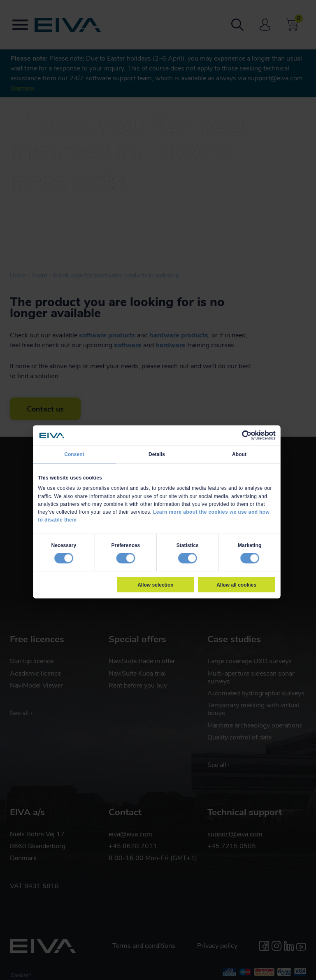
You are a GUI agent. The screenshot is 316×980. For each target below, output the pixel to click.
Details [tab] (157, 454)
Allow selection (155, 585)
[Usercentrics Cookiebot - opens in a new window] (247, 435)
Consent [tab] (74, 454)
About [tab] (239, 454)
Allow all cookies (236, 585)
